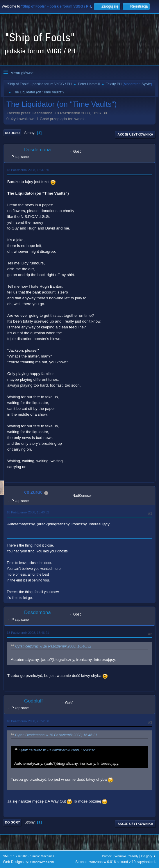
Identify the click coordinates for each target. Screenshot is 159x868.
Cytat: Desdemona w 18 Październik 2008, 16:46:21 (56, 735)
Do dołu (12, 133)
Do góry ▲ (149, 856)
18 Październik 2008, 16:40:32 (28, 512)
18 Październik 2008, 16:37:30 (28, 170)
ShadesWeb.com (42, 862)
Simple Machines (42, 856)
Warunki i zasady (126, 856)
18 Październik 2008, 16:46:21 (28, 633)
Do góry (12, 822)
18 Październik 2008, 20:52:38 (28, 721)
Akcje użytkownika (135, 134)
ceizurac (33, 492)
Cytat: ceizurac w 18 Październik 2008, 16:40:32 (53, 646)
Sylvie (146, 84)
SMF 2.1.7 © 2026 (16, 856)
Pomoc (107, 856)
